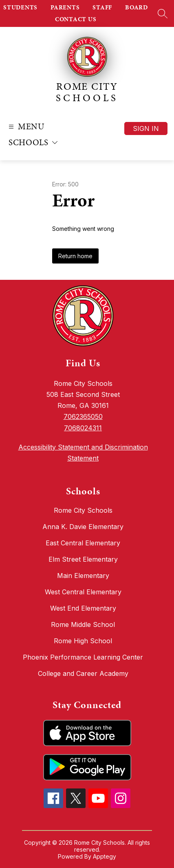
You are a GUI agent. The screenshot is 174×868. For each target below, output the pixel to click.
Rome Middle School (83, 624)
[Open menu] (25, 127)
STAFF (102, 7)
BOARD (137, 7)
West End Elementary (83, 608)
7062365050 (83, 416)
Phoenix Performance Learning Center (83, 657)
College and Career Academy (83, 673)
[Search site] (163, 13)
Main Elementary (83, 576)
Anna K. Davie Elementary (83, 527)
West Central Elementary (83, 592)
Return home (75, 256)
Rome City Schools (83, 510)
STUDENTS (20, 7)
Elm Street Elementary (83, 559)
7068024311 (83, 428)
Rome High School (83, 641)
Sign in (146, 128)
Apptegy (105, 856)
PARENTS (65, 7)
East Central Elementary (83, 543)
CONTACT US (76, 19)
